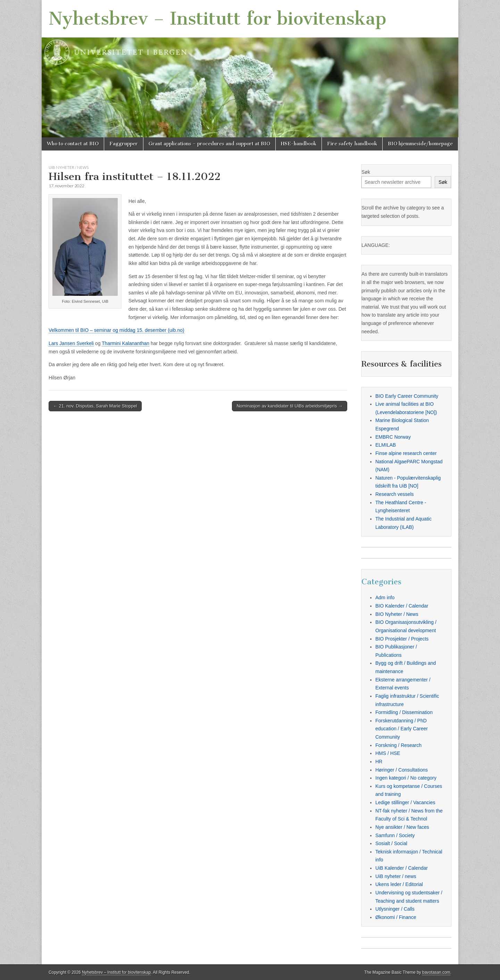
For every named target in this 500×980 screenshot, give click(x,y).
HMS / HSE (388, 753)
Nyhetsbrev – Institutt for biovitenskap (218, 19)
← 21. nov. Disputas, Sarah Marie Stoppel (95, 406)
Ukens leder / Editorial (399, 884)
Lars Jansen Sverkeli (71, 343)
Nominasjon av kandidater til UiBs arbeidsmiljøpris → (290, 406)
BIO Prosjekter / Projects (402, 639)
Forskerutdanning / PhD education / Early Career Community (402, 729)
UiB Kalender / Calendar (402, 868)
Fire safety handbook (352, 144)
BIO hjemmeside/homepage (420, 144)
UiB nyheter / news (69, 167)
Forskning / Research (398, 745)
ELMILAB (386, 445)
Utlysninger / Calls (395, 909)
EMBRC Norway (393, 437)
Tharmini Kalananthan (126, 343)
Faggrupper (124, 144)
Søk (366, 172)
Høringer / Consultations (402, 770)
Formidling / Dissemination (404, 712)
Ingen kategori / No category (406, 778)
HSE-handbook (299, 144)
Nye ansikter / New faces (402, 827)
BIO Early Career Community (407, 396)
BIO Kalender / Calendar (402, 606)
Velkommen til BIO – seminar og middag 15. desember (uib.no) (116, 330)
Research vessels (395, 494)
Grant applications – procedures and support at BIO (209, 144)
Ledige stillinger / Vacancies (405, 802)
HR (379, 762)
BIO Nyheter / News (397, 614)
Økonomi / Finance (396, 917)
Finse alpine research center (406, 453)
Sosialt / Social (391, 843)
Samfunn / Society (395, 835)
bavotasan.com (436, 972)
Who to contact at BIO (73, 144)
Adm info (385, 598)
